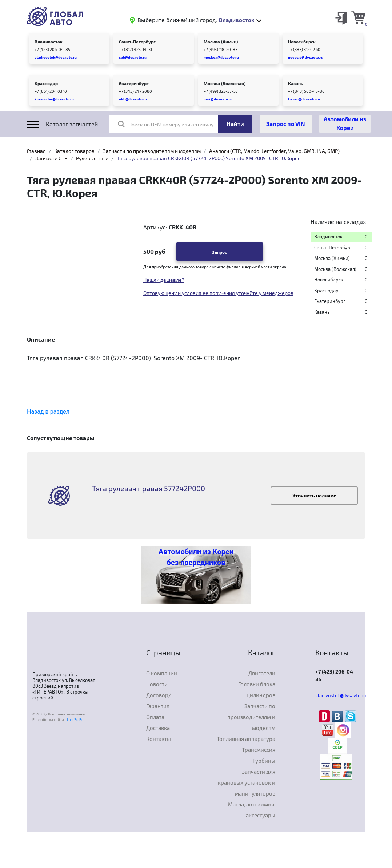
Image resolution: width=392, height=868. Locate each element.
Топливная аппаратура (246, 739)
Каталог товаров (74, 151)
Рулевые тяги (92, 158)
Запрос (219, 252)
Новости (157, 684)
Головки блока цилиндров (257, 690)
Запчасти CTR (51, 158)
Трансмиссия (259, 750)
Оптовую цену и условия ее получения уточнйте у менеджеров (218, 293)
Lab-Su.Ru (75, 719)
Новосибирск (302, 42)
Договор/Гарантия (159, 701)
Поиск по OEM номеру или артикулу (166, 124)
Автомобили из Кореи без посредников (196, 557)
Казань (295, 83)
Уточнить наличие (314, 495)
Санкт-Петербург (137, 42)
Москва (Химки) (221, 42)
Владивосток (49, 42)
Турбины (264, 761)
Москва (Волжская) (225, 83)
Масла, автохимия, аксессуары (252, 810)
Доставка (158, 728)
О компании (162, 673)
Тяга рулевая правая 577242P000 (149, 488)
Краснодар (46, 83)
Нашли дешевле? (164, 280)
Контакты (159, 739)
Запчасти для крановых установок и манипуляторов (247, 782)
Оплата (155, 717)
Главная (36, 151)
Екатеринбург (134, 83)
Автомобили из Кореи (345, 123)
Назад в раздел (48, 412)
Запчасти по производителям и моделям (152, 151)
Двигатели (262, 673)
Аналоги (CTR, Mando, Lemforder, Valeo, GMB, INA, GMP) (274, 151)
